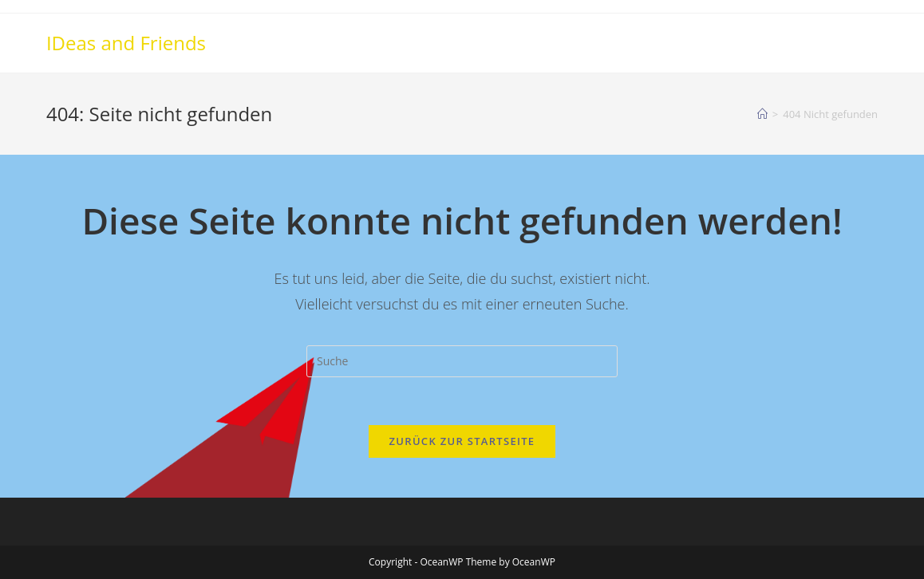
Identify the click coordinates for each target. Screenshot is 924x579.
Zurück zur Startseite (462, 441)
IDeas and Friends (126, 43)
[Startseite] (762, 114)
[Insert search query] (462, 361)
